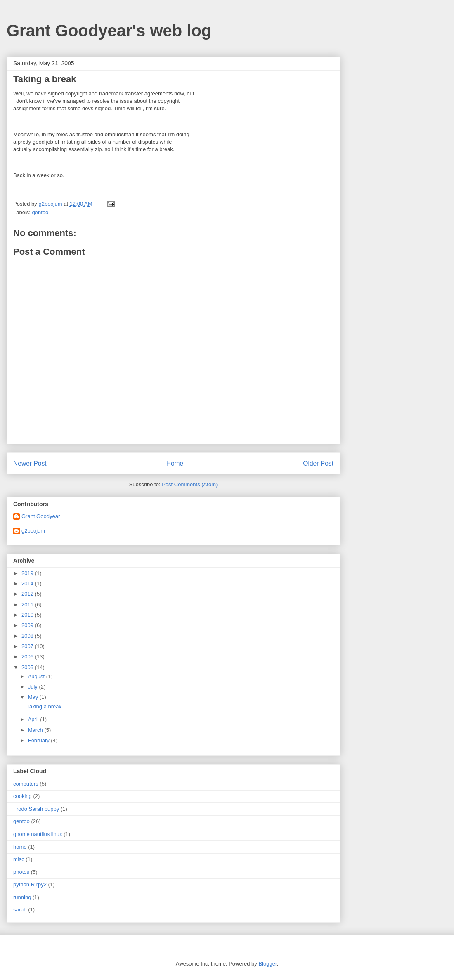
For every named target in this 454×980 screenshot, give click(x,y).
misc (19, 859)
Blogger (267, 964)
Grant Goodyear (41, 516)
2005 (28, 667)
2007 (28, 646)
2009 (28, 625)
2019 (28, 573)
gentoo (40, 212)
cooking (22, 796)
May (34, 697)
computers (26, 784)
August (37, 676)
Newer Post (30, 463)
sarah (20, 910)
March (36, 730)
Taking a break (44, 707)
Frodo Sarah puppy (36, 809)
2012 (28, 594)
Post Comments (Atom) (190, 484)
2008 (28, 636)
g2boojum (33, 531)
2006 (28, 657)
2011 (28, 605)
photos (21, 872)
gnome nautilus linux (38, 834)
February (40, 740)
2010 (28, 615)
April (34, 719)
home (20, 847)
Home (175, 463)
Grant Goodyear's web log (109, 31)
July (34, 687)
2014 (28, 584)
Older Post (318, 463)
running (22, 897)
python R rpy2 (30, 884)
